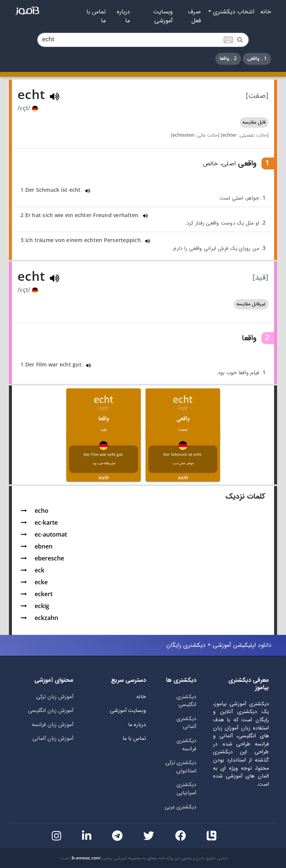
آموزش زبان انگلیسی (51, 711)
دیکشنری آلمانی (186, 723)
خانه (266, 12)
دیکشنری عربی (180, 807)
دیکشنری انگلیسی (186, 701)
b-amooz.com (86, 858)
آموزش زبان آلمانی (53, 739)
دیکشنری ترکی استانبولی (181, 767)
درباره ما (123, 16)
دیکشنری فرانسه (186, 745)
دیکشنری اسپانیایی (186, 789)
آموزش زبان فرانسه (53, 725)
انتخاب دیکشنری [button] (233, 12)
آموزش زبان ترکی (55, 697)
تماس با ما (96, 16)
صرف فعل (194, 16)
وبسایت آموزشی (163, 16)
